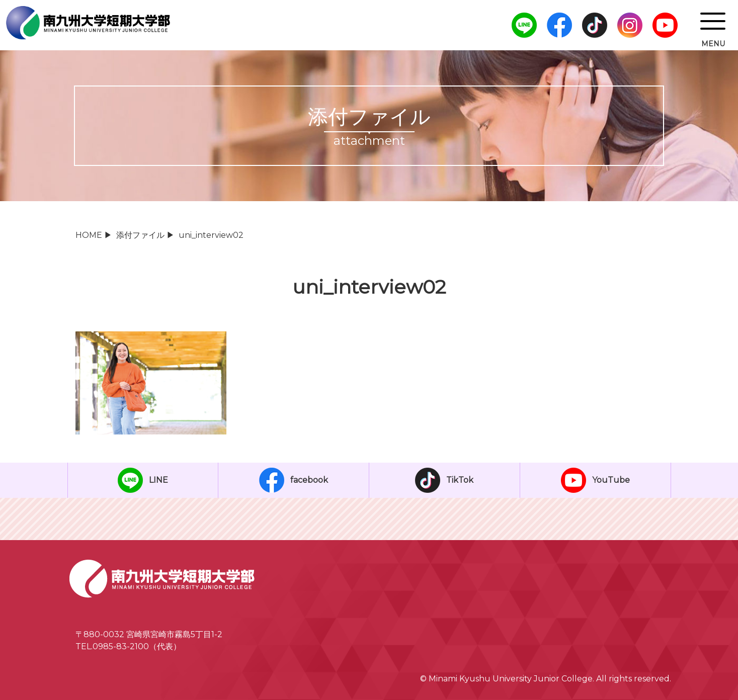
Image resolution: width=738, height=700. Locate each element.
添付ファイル (140, 235)
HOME (89, 235)
